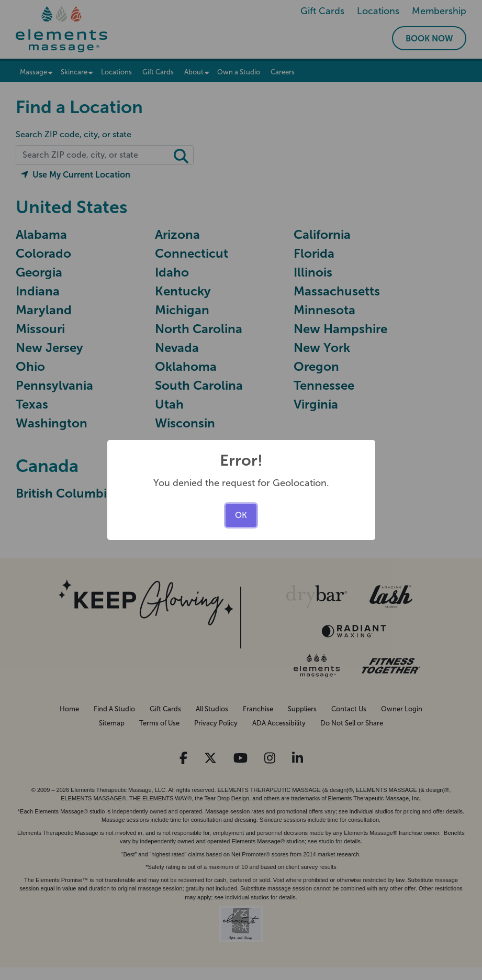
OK (241, 515)
